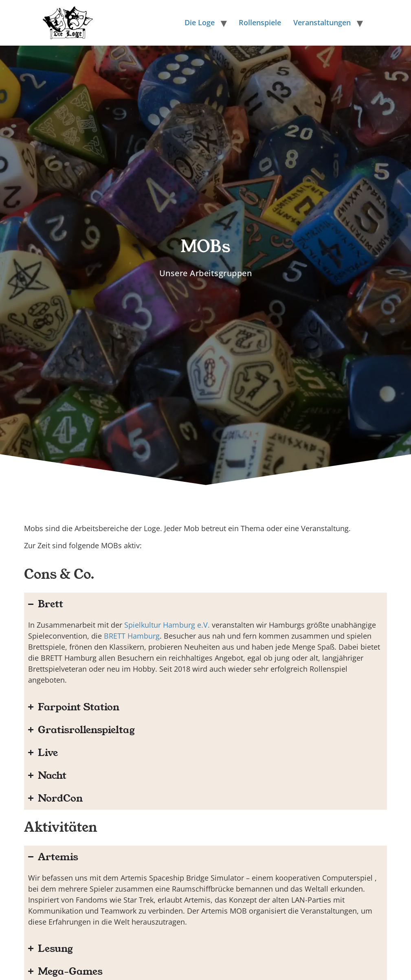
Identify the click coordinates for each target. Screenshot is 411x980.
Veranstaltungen (322, 22)
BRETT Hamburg (132, 636)
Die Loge (200, 22)
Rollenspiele (260, 22)
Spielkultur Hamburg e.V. (167, 625)
